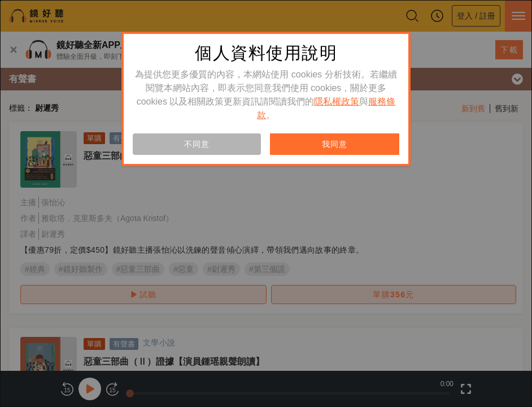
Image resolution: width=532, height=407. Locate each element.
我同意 (334, 144)
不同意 (197, 144)
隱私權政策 (337, 101)
